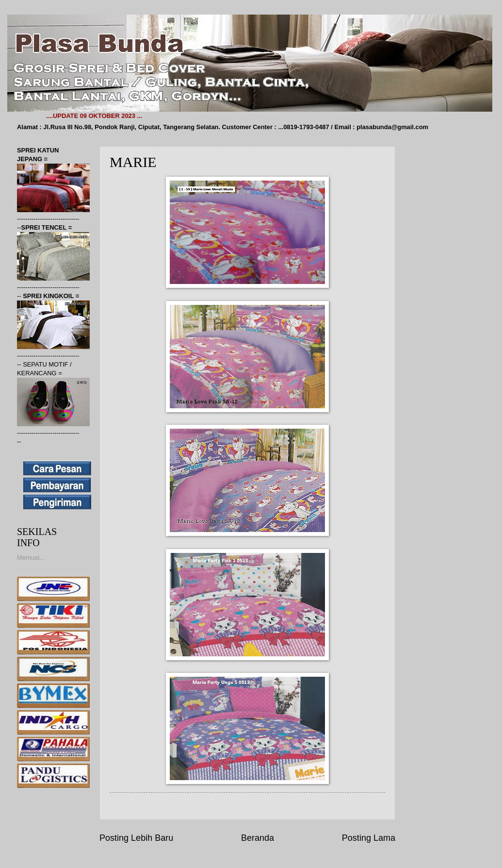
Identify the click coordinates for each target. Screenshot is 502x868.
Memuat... (31, 558)
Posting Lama (369, 838)
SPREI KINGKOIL (49, 296)
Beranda (258, 838)
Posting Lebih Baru (136, 838)
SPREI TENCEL (45, 227)
